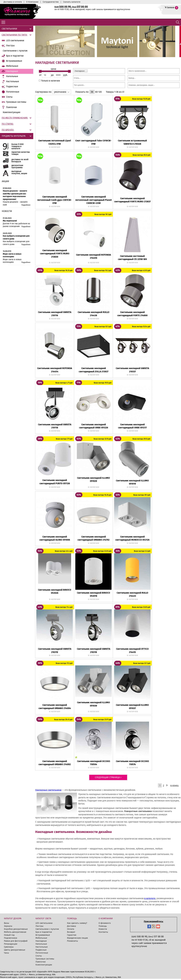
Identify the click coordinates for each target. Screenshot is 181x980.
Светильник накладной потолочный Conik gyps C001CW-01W (55, 201)
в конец (174, 787)
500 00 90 (63, 7)
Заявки (171, 7)
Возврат (71, 933)
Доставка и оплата (13, 2)
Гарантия (72, 936)
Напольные (12, 76)
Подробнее (26, 205)
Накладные (12, 71)
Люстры (10, 46)
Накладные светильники (48, 791)
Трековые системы (16, 102)
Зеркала (8, 927)
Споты (9, 97)
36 (92, 93)
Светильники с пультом (15, 51)
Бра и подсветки (15, 56)
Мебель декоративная (15, 933)
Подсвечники (11, 939)
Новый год (9, 936)
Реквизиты (72, 942)
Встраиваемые (14, 61)
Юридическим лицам (77, 939)
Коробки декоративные (16, 930)
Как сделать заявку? (77, 924)
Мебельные (12, 66)
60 (96, 93)
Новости (103, 930)
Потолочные (13, 92)
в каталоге (150, 900)
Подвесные (12, 86)
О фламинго (105, 924)
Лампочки (11, 107)
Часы (6, 954)
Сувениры (9, 948)
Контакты (103, 933)
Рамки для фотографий (16, 942)
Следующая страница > (108, 779)
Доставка (71, 927)
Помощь (103, 927)
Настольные (13, 81)
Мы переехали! (10, 221)
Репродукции (11, 945)
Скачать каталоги (72, 2)
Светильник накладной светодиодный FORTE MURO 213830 (55, 255)
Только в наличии (50, 82)
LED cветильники (15, 40)
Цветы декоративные (15, 951)
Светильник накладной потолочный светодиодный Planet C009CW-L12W (94, 201)
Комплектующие (12, 112)
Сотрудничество (51, 2)
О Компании (32, 2)
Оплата (71, 930)
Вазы (7, 924)
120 (100, 93)
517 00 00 (80, 7)
